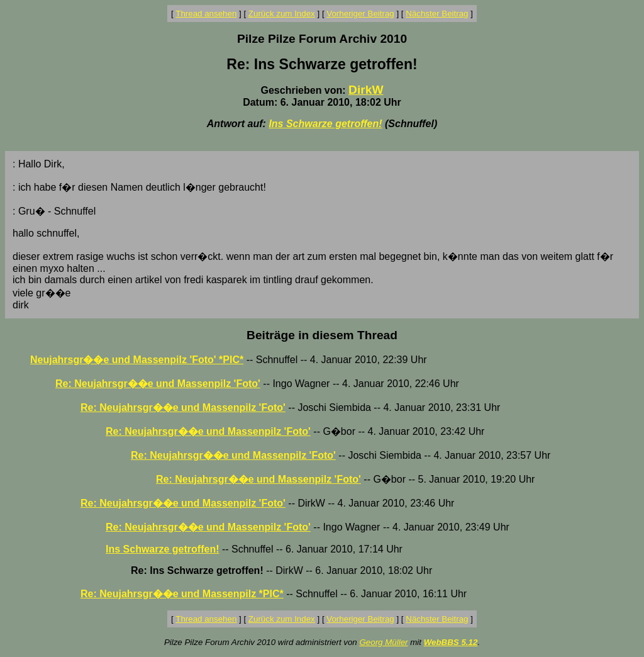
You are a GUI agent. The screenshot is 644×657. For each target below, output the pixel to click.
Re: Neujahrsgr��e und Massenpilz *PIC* (182, 594)
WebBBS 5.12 (451, 642)
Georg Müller (383, 642)
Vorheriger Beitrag (360, 14)
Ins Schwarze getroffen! (325, 124)
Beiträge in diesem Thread (322, 335)
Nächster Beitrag (437, 14)
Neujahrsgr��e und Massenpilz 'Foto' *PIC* (137, 360)
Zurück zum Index (282, 14)
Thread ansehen (206, 14)
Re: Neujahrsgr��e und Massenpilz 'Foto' (158, 384)
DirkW (366, 90)
